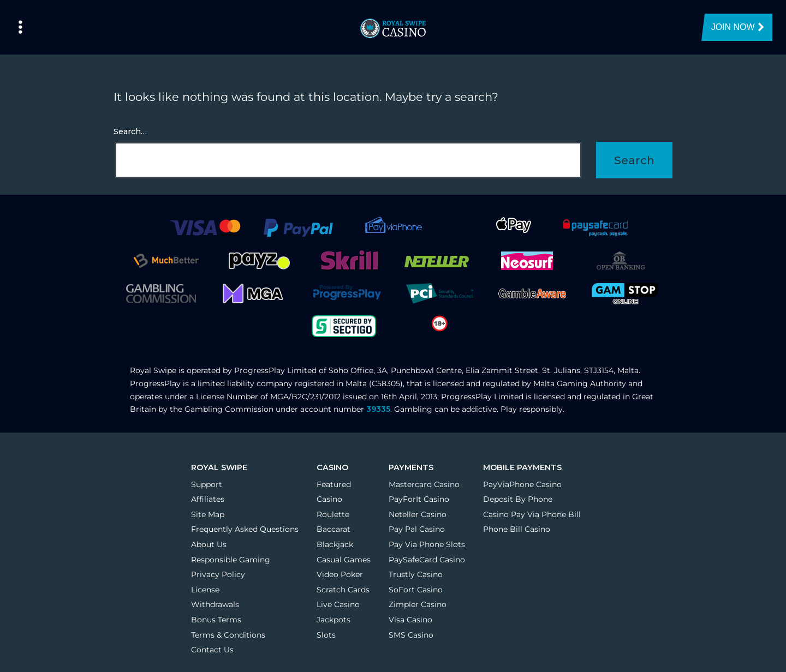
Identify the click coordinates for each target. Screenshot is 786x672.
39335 (378, 409)
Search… (130, 131)
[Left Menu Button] (20, 27)
